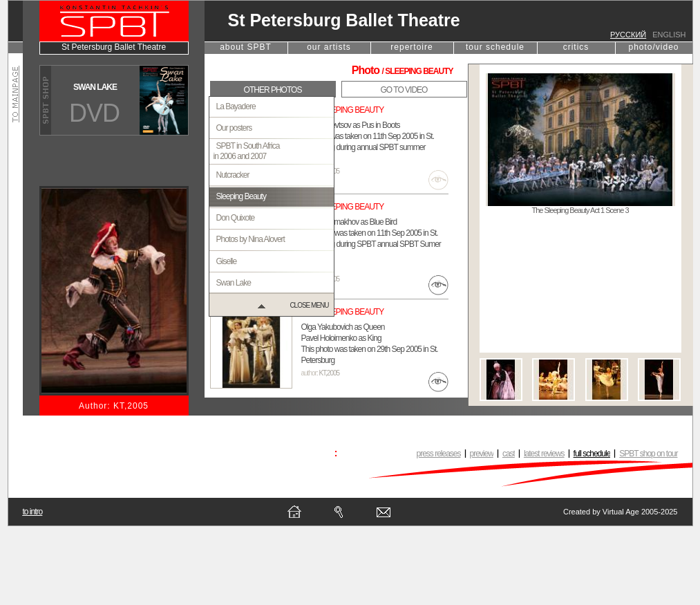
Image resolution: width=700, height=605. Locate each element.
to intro (33, 512)
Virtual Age (621, 512)
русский (628, 35)
